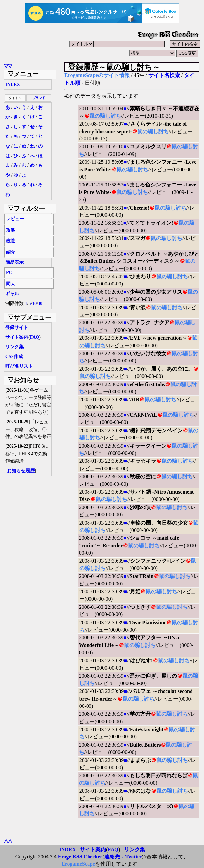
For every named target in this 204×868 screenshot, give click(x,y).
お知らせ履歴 (21, 471)
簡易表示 (14, 262)
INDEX (13, 84)
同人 (11, 284)
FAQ (35, 337)
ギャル (12, 294)
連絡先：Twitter (123, 857)
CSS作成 (14, 356)
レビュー (15, 219)
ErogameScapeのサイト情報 (97, 75)
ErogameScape (78, 864)
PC (9, 273)
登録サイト (17, 327)
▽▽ (8, 66)
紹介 (11, 252)
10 (34, 303)
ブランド (39, 98)
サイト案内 (17, 337)
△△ (8, 841)
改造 (11, 241)
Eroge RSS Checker (80, 857)
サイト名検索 (164, 75)
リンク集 (14, 347)
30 (40, 303)
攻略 (11, 230)
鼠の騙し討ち (105, 116)
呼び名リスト (19, 366)
